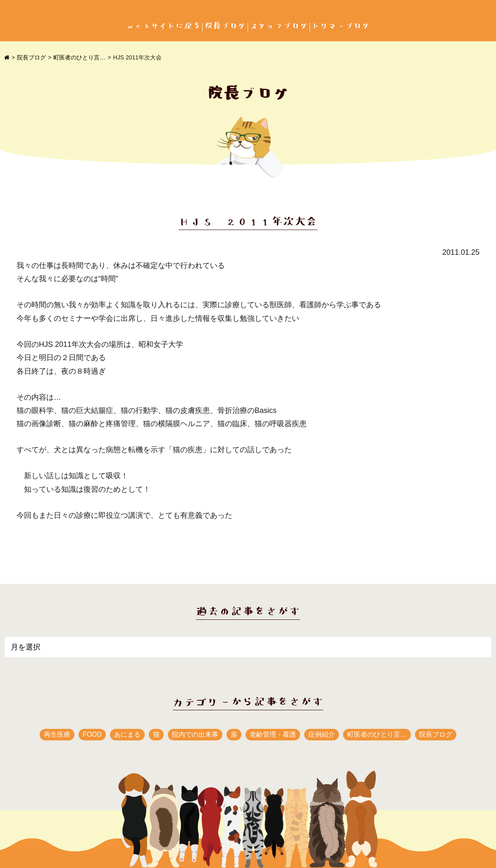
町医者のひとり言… (79, 57)
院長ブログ (225, 26)
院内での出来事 (195, 734)
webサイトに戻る (163, 26)
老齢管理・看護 (273, 734)
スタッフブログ (279, 26)
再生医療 (57, 734)
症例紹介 (322, 734)
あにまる (127, 734)
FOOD (92, 734)
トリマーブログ (341, 26)
